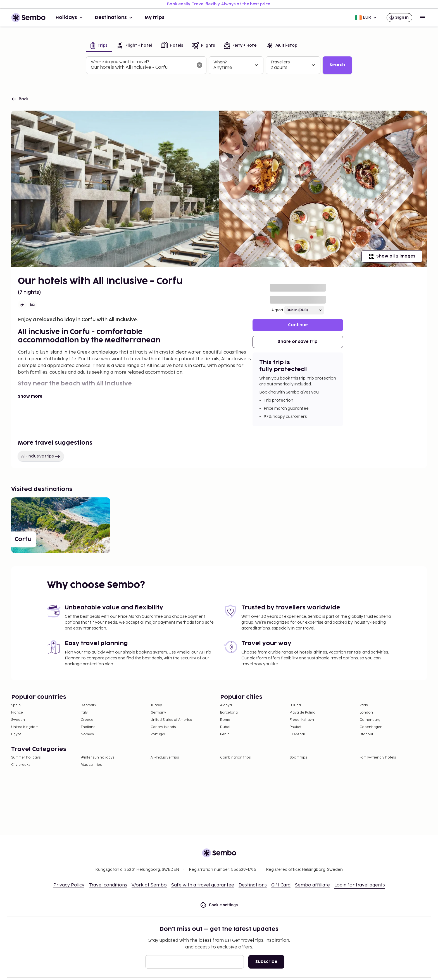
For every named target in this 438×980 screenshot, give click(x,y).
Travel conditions (108, 885)
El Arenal (297, 734)
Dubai (225, 727)
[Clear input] (199, 65)
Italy (84, 713)
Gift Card (281, 885)
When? (220, 62)
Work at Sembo (149, 885)
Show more (30, 396)
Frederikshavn (302, 720)
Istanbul (366, 734)
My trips (155, 18)
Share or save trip (298, 342)
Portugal (158, 734)
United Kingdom (25, 727)
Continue (298, 325)
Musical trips (91, 765)
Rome (225, 720)
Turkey (156, 705)
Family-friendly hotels (378, 758)
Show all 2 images (392, 256)
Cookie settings (219, 905)
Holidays (70, 18)
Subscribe (266, 962)
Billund (295, 705)
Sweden (18, 720)
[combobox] (142, 68)
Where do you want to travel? (120, 62)
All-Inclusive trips (41, 456)
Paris (364, 705)
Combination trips (235, 758)
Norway (87, 734)
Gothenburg (370, 720)
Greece (87, 720)
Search (337, 65)
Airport (277, 310)
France (17, 713)
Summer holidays (26, 758)
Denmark (89, 705)
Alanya (226, 705)
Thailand (88, 727)
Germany (158, 713)
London (366, 713)
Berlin (225, 734)
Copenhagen (371, 727)
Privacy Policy (69, 885)
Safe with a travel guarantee (203, 885)
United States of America (171, 720)
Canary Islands (163, 727)
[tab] (99, 46)
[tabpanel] (219, 65)
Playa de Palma (303, 713)
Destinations (114, 18)
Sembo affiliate (312, 885)
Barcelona (229, 713)
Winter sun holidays (97, 758)
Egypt (16, 734)
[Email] (195, 962)
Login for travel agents (360, 885)
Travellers (280, 62)
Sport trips (298, 758)
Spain (16, 705)
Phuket (296, 727)
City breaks (21, 765)
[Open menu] (422, 18)
